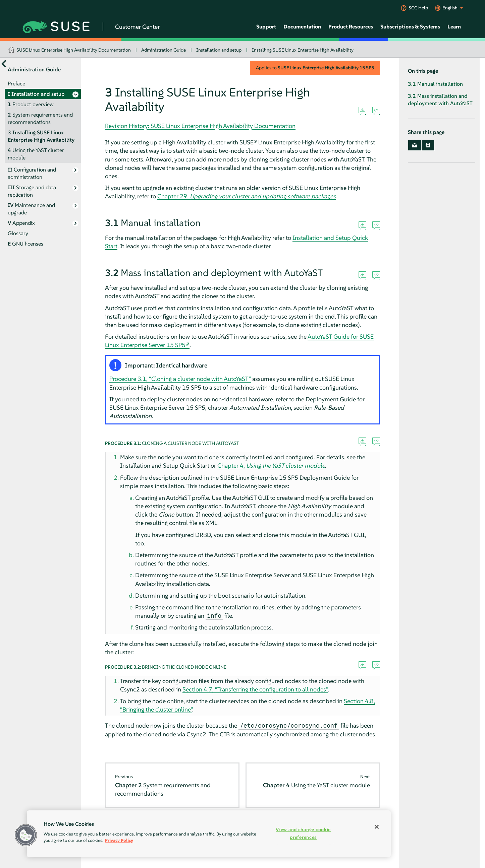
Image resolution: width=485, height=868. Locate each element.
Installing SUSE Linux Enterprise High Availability (303, 50)
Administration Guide (164, 50)
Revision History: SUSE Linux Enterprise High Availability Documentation (200, 126)
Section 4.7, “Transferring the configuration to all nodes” (255, 689)
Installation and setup (219, 50)
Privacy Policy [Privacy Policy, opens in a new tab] (119, 840)
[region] (209, 834)
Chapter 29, (247, 196)
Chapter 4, (271, 465)
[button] (26, 835)
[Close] (377, 827)
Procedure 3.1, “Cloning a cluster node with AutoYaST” (180, 379)
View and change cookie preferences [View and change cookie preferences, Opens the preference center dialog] (303, 833)
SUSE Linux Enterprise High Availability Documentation (74, 50)
